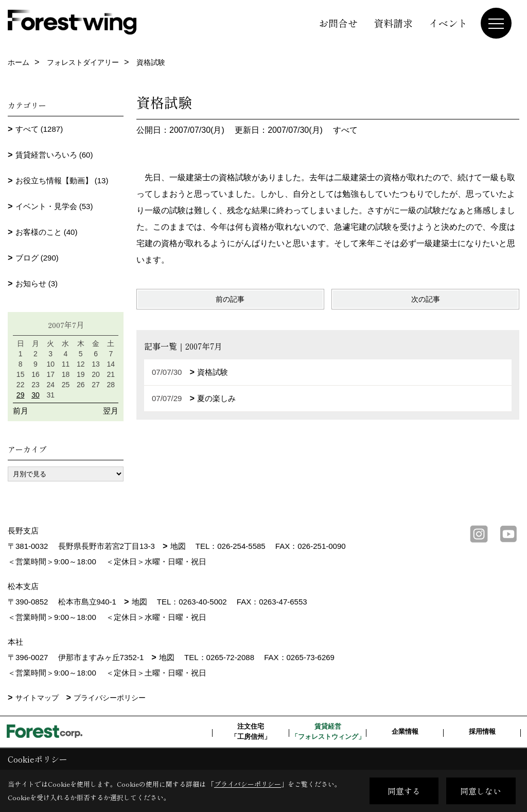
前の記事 (230, 299)
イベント (448, 23)
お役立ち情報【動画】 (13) (62, 180)
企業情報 (405, 731)
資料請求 (393, 23)
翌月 (111, 411)
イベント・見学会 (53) (54, 206)
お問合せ (338, 23)
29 (21, 395)
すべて (345, 130)
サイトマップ (37, 698)
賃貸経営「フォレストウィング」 (328, 731)
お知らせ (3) (37, 283)
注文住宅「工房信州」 (251, 731)
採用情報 (482, 731)
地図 (178, 546)
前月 (21, 411)
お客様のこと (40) (47, 232)
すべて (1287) (39, 129)
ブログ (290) (37, 258)
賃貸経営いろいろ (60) (54, 155)
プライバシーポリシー (110, 698)
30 (36, 395)
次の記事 (426, 299)
